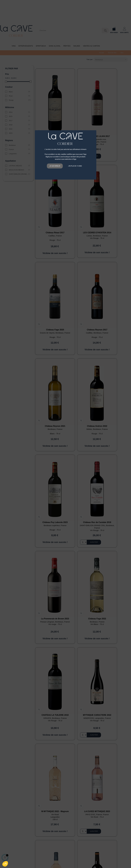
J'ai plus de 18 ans (75, 166)
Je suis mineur (55, 166)
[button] (5, 864)
